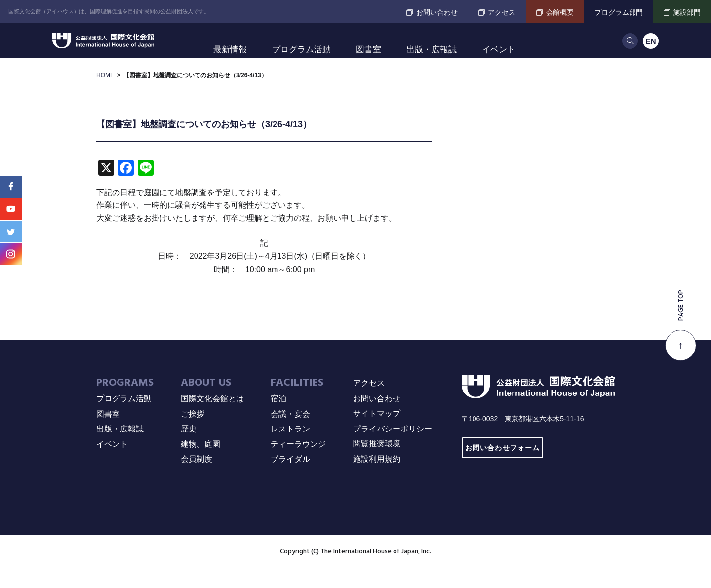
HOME (105, 94)
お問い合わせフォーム (502, 467)
